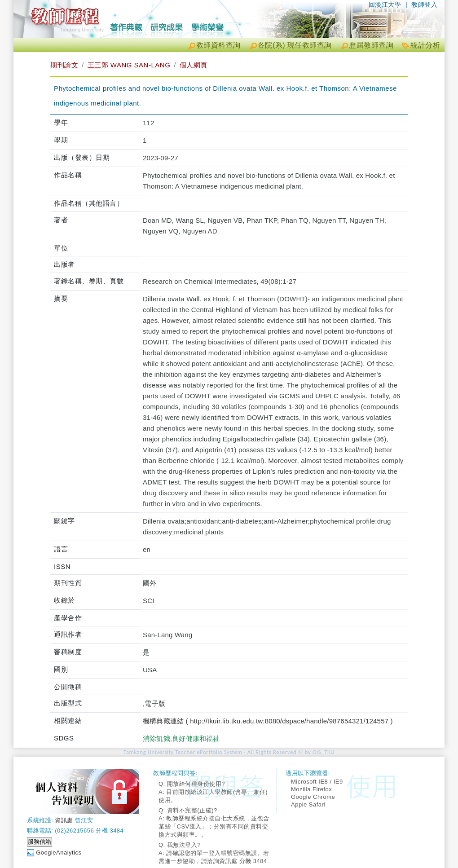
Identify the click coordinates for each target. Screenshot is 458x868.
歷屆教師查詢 (371, 45)
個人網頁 (194, 65)
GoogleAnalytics (59, 853)
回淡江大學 (385, 4)
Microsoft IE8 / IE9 (317, 782)
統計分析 (425, 45)
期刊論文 (64, 65)
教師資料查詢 (218, 45)
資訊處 (64, 820)
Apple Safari (308, 804)
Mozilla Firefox (311, 789)
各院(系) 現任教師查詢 (295, 45)
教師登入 (424, 4)
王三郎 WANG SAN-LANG (129, 65)
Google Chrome (313, 797)
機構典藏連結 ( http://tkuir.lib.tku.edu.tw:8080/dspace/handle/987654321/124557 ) (268, 721)
